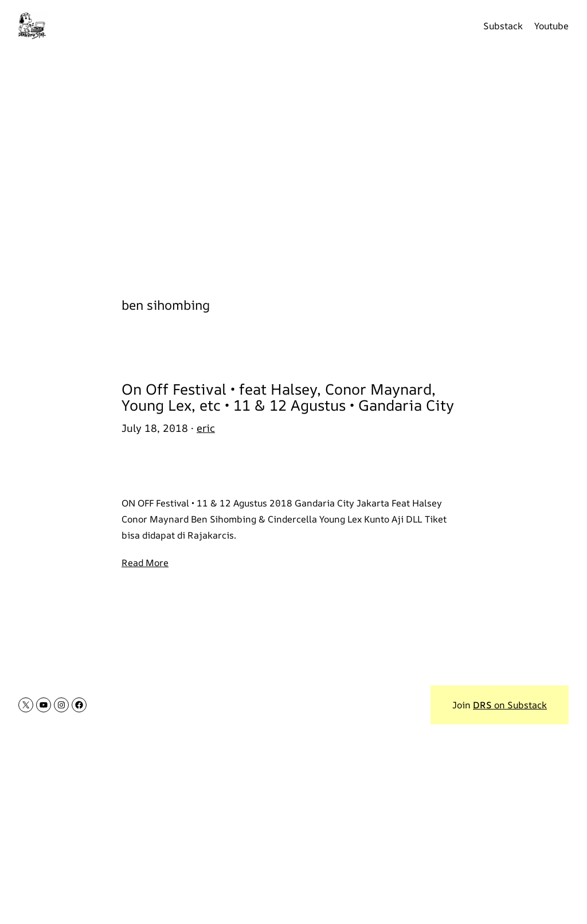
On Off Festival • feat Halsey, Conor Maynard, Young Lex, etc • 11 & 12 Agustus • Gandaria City (288, 398)
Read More (145, 563)
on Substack (510, 705)
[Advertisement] (293, 166)
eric (206, 428)
